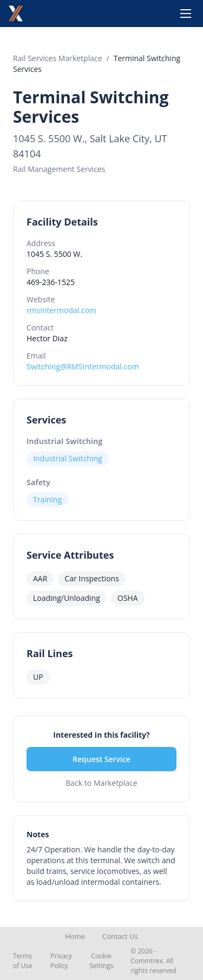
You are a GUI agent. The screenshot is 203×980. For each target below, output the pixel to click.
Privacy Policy (61, 961)
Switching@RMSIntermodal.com (83, 366)
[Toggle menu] (186, 14)
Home (75, 936)
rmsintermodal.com (61, 310)
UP (38, 677)
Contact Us (120, 936)
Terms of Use (23, 961)
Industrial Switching (65, 441)
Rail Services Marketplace (58, 58)
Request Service (101, 759)
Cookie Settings (101, 961)
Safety (38, 482)
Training (47, 499)
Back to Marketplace (101, 783)
